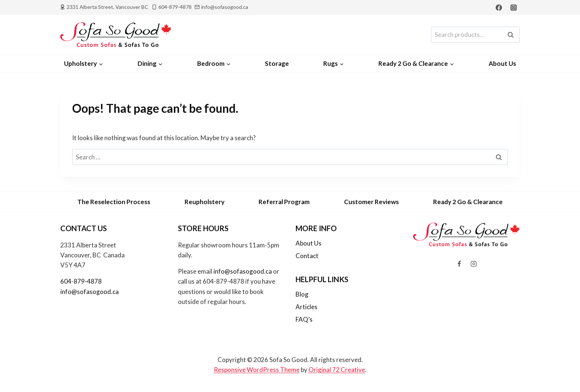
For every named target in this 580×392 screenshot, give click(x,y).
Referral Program (284, 202)
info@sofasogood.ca (90, 292)
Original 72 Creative (337, 370)
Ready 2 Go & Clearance (468, 202)
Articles (306, 307)
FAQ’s (304, 319)
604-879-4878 (81, 281)
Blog (302, 294)
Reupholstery (205, 202)
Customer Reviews (371, 202)
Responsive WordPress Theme (257, 370)
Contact (307, 256)
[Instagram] (513, 7)
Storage (277, 63)
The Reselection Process (114, 202)
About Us (502, 63)
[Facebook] (499, 7)
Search (513, 35)
